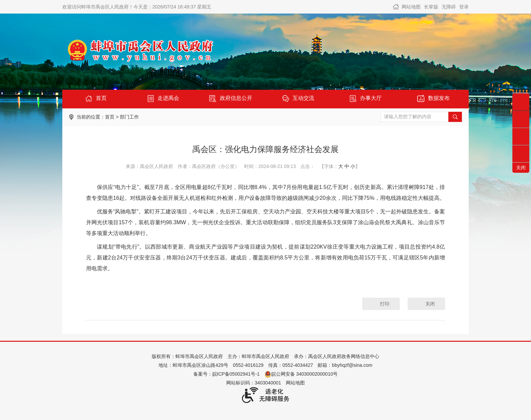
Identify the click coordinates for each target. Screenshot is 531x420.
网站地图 (411, 7)
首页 (110, 117)
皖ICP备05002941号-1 (236, 374)
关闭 (430, 304)
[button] (431, 7)
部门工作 (129, 117)
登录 (464, 7)
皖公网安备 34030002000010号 (301, 374)
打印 (385, 304)
